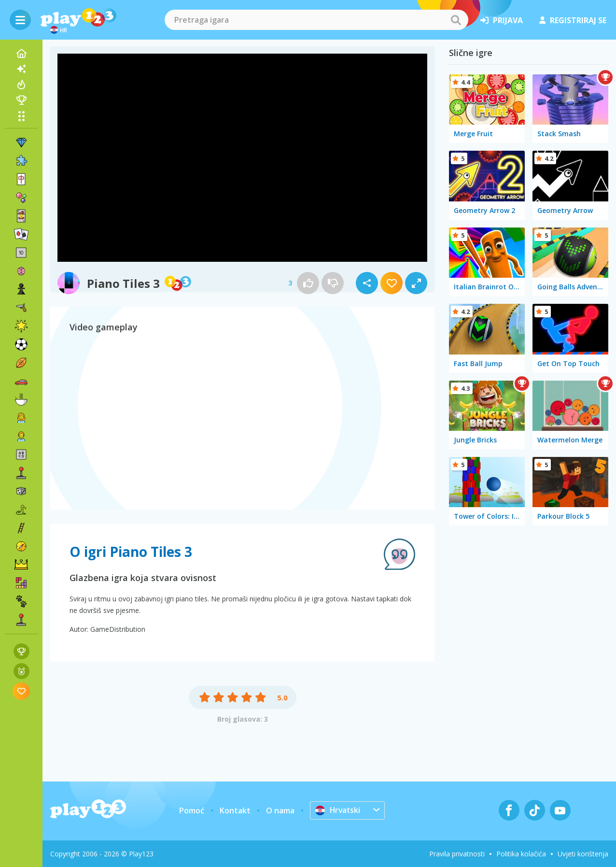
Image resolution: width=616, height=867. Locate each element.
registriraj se (573, 20)
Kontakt (235, 810)
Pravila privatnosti (457, 854)
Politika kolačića (521, 854)
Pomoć (192, 810)
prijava (502, 20)
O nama (280, 810)
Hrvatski (338, 810)
